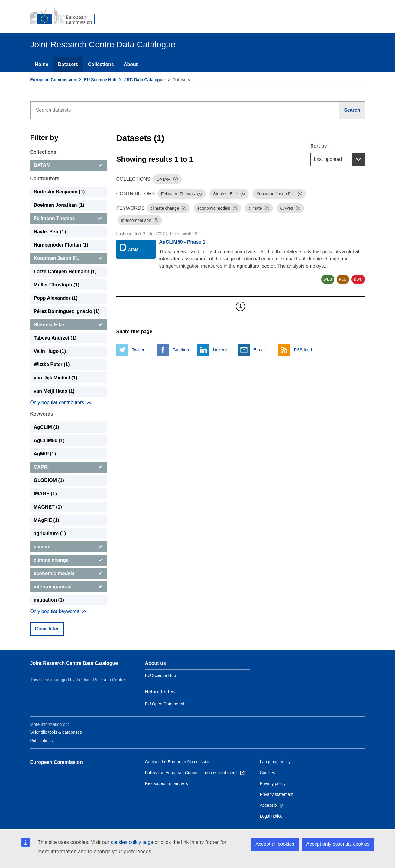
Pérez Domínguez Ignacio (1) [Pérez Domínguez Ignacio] (67, 311)
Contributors (45, 179)
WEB (328, 279)
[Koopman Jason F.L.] (68, 258)
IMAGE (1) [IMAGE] (45, 494)
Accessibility (271, 805)
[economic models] (68, 573)
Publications (42, 741)
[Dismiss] (176, 179)
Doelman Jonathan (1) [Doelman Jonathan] (59, 205)
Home (42, 64)
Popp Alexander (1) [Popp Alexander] (56, 298)
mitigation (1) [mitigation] (49, 600)
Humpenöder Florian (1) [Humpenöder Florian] (61, 245)
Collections (101, 64)
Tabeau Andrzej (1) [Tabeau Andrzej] (55, 338)
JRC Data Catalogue (144, 80)
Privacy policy (273, 783)
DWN (358, 279)
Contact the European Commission (178, 762)
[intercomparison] (68, 587)
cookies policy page (132, 842)
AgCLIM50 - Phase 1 (182, 242)
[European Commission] (67, 16)
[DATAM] (68, 165)
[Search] (352, 110)
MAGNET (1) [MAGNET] (48, 507)
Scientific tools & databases (56, 732)
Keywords (42, 414)
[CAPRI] (68, 467)
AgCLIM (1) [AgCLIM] (47, 427)
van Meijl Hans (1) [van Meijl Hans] (54, 391)
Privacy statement (277, 794)
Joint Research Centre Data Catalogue (74, 663)
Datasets (68, 64)
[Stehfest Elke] (68, 325)
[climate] (68, 547)
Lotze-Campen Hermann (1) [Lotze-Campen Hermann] (65, 271)
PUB (343, 279)
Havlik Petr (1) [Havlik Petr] (50, 232)
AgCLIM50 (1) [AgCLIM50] (49, 440)
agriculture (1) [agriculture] (50, 533)
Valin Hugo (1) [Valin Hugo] (50, 351)
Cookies (268, 773)
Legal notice (271, 816)
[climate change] (68, 560)
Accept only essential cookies (338, 844)
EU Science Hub (100, 80)
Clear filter (47, 629)
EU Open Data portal (165, 704)
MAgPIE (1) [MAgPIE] (47, 520)
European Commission (53, 80)
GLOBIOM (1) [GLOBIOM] (49, 480)
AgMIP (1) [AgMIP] (45, 454)
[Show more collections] (61, 403)
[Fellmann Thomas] (68, 219)
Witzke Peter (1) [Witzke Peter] (52, 364)
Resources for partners (167, 783)
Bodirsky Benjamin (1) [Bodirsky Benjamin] (59, 192)
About (131, 64)
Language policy (275, 762)
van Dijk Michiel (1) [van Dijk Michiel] (56, 378)
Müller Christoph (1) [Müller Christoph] (57, 285)
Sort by (319, 146)
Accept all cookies (275, 844)
